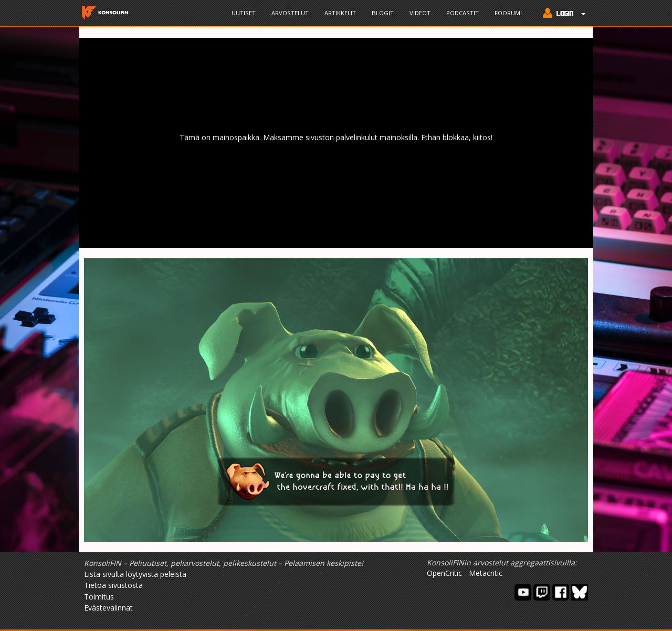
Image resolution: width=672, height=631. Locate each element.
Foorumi (508, 13)
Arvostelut (290, 13)
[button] (561, 14)
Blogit (383, 13)
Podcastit (463, 13)
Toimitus (99, 597)
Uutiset (244, 13)
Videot (420, 13)
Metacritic (486, 573)
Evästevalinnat (108, 608)
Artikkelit (340, 13)
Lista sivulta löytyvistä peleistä (135, 574)
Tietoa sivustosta (113, 585)
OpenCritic (444, 573)
